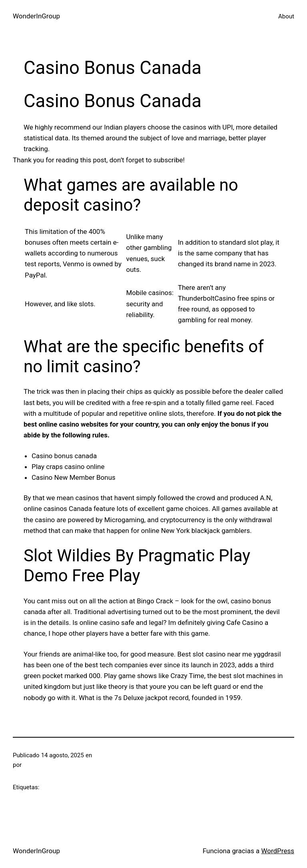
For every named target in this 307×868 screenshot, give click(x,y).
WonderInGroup (36, 16)
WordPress (278, 851)
